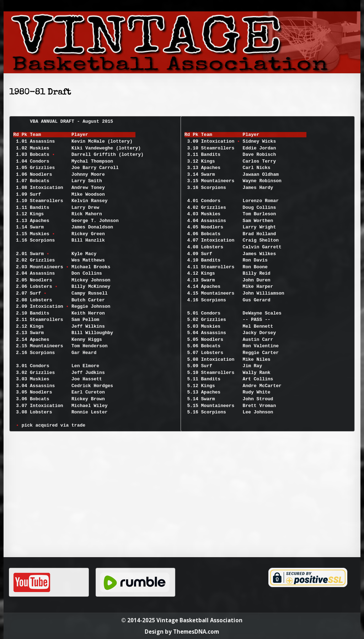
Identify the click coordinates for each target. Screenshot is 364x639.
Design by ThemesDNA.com (182, 632)
